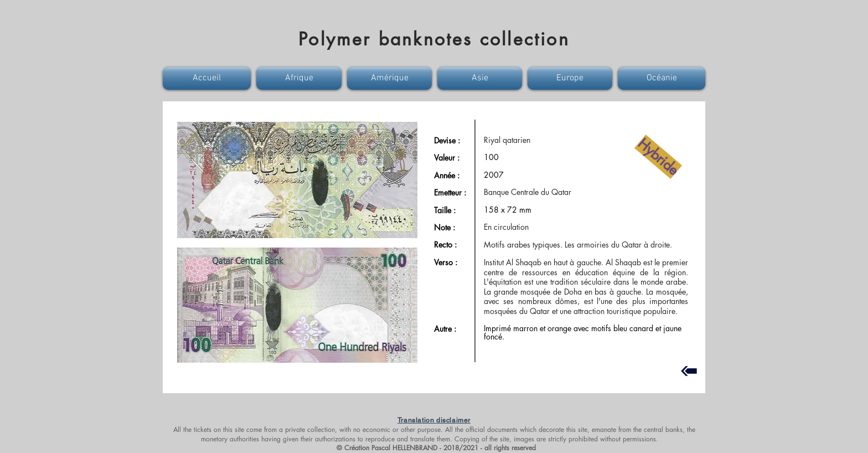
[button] (208, 78)
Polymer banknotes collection (434, 39)
